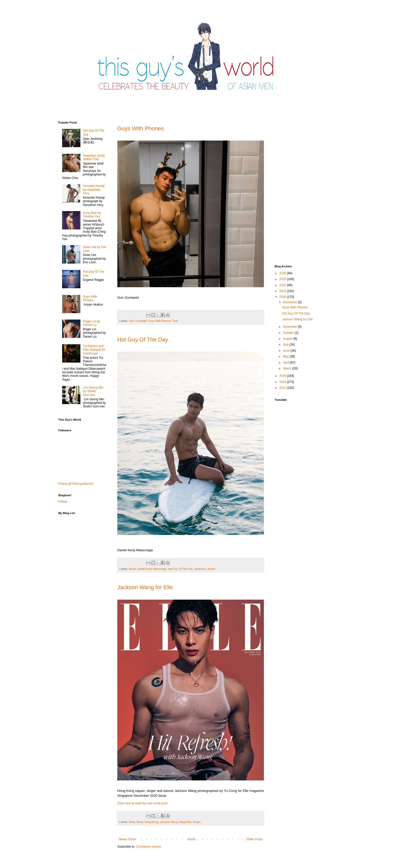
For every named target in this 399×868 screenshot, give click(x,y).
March (288, 368)
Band (140, 822)
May (286, 356)
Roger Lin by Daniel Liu (92, 323)
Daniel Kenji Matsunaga (152, 569)
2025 (283, 273)
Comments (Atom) (148, 847)
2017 (283, 388)
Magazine (185, 822)
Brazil (132, 569)
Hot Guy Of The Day (143, 340)
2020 (283, 297)
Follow (63, 502)
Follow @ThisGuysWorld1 (76, 484)
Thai (175, 321)
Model (211, 569)
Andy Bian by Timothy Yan (92, 215)
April (286, 363)
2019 (283, 376)
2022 (283, 285)
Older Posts (255, 839)
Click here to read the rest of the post (142, 803)
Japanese (200, 569)
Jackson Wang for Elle (145, 587)
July (286, 345)
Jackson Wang (169, 822)
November (290, 327)
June (287, 351)
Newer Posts (127, 839)
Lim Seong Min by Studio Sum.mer (93, 391)
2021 (283, 291)
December (290, 302)
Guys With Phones (140, 128)
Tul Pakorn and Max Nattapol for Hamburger (94, 350)
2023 (283, 279)
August (288, 339)
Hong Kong (151, 822)
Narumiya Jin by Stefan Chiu (94, 157)
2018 (283, 382)
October (289, 333)
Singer (197, 822)
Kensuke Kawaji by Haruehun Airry (94, 190)
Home (191, 839)
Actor (132, 822)
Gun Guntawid (138, 321)
